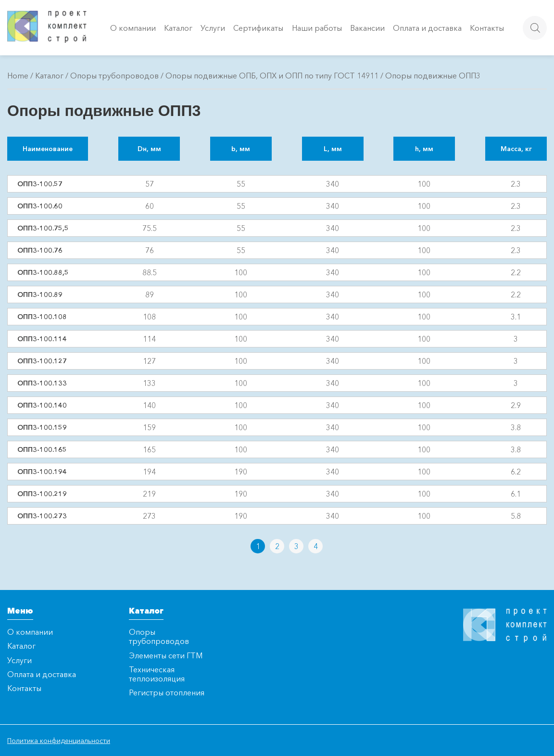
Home (18, 76)
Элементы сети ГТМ (166, 655)
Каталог (178, 28)
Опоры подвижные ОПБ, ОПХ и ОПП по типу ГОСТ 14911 (272, 76)
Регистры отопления (167, 692)
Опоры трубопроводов (114, 76)
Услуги (213, 28)
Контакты (487, 28)
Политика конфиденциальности (59, 741)
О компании (133, 28)
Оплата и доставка (427, 28)
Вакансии (367, 28)
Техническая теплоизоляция (157, 674)
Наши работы (317, 28)
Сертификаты (258, 28)
